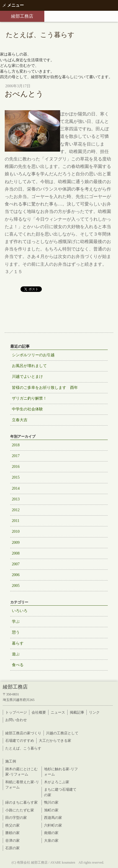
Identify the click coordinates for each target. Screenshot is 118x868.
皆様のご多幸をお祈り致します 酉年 (45, 388)
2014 (16, 488)
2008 (16, 553)
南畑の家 (51, 833)
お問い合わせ (16, 720)
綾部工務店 (22, 16)
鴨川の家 (51, 802)
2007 (16, 564)
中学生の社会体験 (27, 409)
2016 (16, 467)
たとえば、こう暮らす (23, 748)
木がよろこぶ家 (57, 782)
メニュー (13, 5)
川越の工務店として (62, 733)
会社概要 (39, 712)
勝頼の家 (12, 833)
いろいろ (20, 611)
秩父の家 (12, 825)
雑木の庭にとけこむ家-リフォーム (21, 772)
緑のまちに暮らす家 (21, 802)
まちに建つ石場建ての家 (60, 792)
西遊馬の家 (53, 818)
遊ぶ (16, 654)
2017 (16, 456)
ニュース (58, 712)
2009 (16, 543)
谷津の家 (12, 841)
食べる (18, 665)
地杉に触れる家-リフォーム (61, 772)
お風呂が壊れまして (29, 366)
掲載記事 (77, 712)
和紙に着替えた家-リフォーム (22, 785)
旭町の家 (51, 810)
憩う (16, 632)
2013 (16, 499)
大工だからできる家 (55, 741)
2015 (16, 477)
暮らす (18, 643)
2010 (16, 531)
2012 (16, 510)
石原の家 (12, 848)
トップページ (16, 712)
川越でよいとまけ (27, 377)
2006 (16, 575)
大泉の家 (51, 841)
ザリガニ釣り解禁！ (29, 398)
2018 (16, 445)
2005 (16, 586)
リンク (94, 712)
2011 (16, 521)
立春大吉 (20, 420)
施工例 (11, 761)
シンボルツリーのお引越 (33, 355)
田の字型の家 (16, 818)
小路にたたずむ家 (20, 810)
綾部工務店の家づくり (23, 733)
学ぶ (16, 622)
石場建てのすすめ (20, 741)
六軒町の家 (53, 825)
